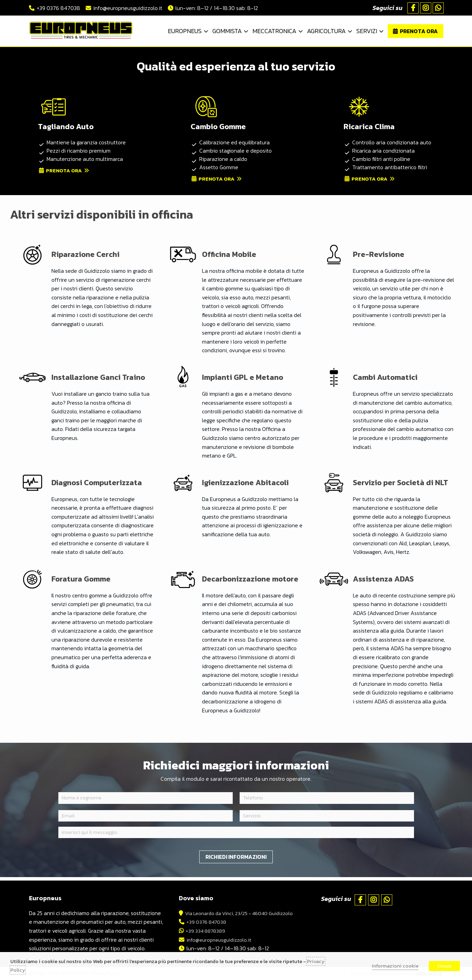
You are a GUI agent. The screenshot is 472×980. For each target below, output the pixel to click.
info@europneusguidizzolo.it (128, 8)
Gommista (227, 31)
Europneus (185, 31)
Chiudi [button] (444, 966)
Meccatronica (274, 31)
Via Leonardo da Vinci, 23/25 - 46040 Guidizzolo (239, 913)
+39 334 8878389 (202, 931)
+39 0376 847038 (58, 8)
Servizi (367, 31)
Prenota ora (419, 31)
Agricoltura (326, 31)
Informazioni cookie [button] (395, 966)
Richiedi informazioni (236, 860)
